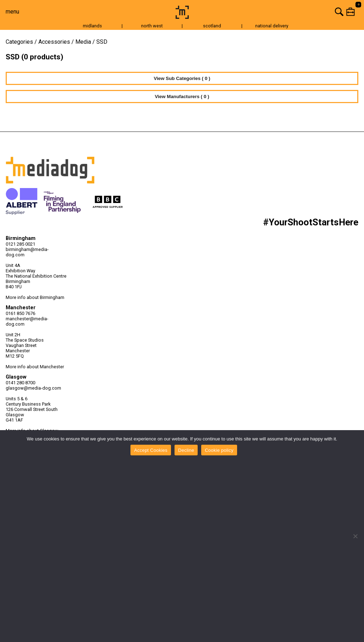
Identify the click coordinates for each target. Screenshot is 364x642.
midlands (92, 26)
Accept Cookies (151, 450)
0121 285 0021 (20, 244)
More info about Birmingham (35, 297)
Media (83, 42)
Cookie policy (219, 450)
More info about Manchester (35, 367)
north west (152, 26)
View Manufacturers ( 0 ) (182, 97)
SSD (102, 42)
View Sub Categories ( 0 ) (182, 78)
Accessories (54, 42)
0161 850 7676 (20, 313)
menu (12, 12)
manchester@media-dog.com (27, 321)
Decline (186, 450)
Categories (19, 42)
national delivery (272, 26)
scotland (212, 26)
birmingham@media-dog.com (27, 252)
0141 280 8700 (20, 383)
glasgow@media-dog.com (33, 388)
